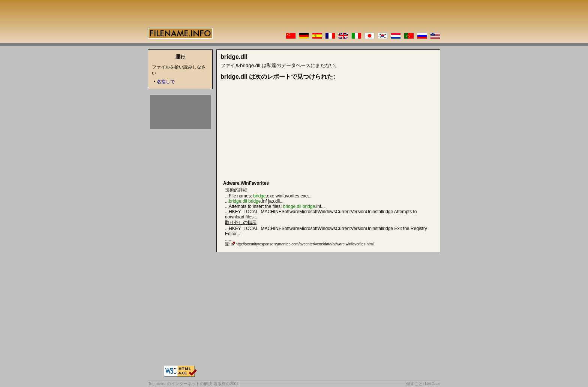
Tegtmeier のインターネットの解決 (180, 384)
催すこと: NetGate (423, 384)
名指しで (166, 82)
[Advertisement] (281, 131)
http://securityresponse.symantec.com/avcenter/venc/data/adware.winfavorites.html (304, 244)
